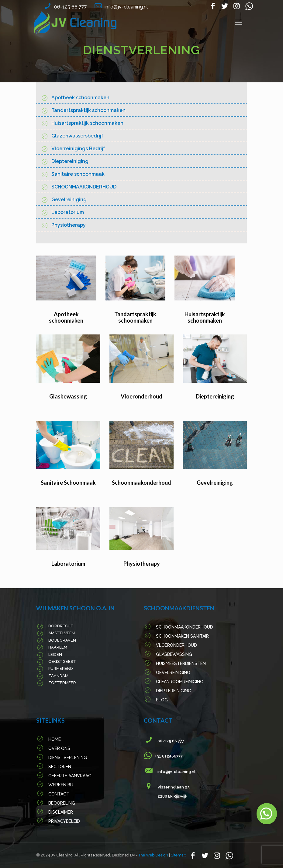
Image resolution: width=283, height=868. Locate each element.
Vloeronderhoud (141, 396)
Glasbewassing (68, 396)
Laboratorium (68, 212)
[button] (267, 814)
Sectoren (60, 767)
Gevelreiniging (69, 200)
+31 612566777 (167, 756)
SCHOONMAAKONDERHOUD (84, 187)
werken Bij (61, 785)
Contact (59, 794)
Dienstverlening (68, 758)
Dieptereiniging (70, 161)
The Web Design (154, 855)
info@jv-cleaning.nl (126, 7)
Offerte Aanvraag (70, 776)
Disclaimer (61, 812)
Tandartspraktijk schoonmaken (88, 110)
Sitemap (178, 855)
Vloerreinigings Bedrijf (78, 149)
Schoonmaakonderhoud (141, 483)
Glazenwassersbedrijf (77, 136)
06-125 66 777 (71, 7)
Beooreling (62, 803)
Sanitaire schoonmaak (78, 174)
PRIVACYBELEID (64, 821)
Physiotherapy (69, 225)
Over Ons (59, 748)
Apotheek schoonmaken (80, 98)
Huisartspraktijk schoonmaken (87, 123)
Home (55, 739)
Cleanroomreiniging (180, 682)
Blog (162, 700)
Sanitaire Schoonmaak (68, 483)
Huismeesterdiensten (181, 663)
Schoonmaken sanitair (182, 636)
